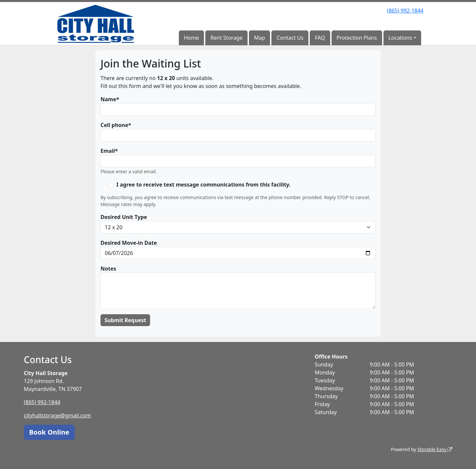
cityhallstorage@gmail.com (57, 415)
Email (108, 151)
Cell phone (114, 125)
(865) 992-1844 (405, 11)
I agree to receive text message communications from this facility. (203, 185)
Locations (400, 38)
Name (108, 99)
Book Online (49, 432)
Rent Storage (227, 38)
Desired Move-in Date (129, 243)
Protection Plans (357, 38)
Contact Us (290, 38)
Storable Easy (435, 449)
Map (260, 38)
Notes (108, 269)
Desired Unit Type (124, 217)
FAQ (320, 38)
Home (191, 38)
